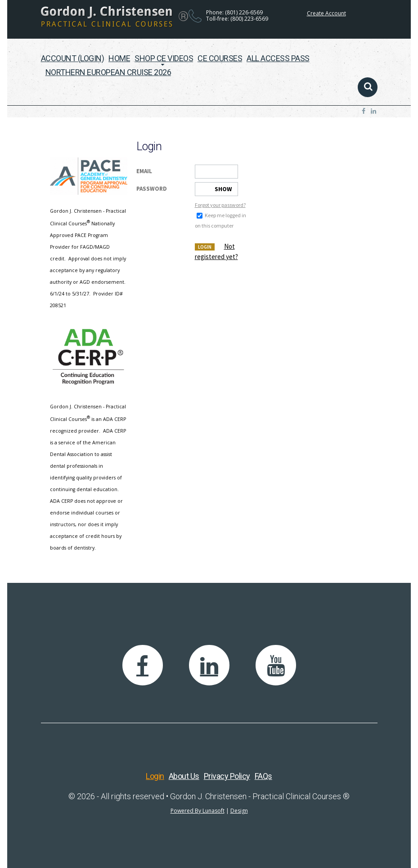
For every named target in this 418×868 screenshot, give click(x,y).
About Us (184, 776)
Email (144, 171)
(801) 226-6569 (244, 12)
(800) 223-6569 (249, 19)
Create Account (326, 13)
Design (239, 811)
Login (205, 247)
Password (152, 189)
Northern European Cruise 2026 (108, 72)
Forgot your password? (220, 205)
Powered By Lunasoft (198, 811)
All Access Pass (278, 58)
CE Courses (220, 58)
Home (119, 58)
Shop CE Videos (164, 58)
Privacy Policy (227, 776)
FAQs (263, 776)
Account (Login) (73, 58)
